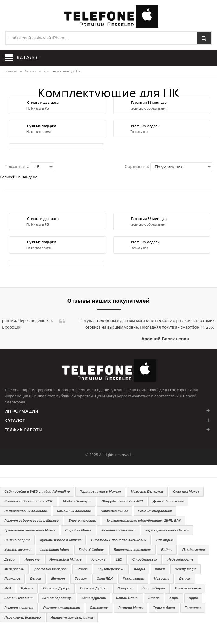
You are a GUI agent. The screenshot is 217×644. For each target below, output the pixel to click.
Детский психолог (168, 501)
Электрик (165, 540)
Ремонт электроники (62, 608)
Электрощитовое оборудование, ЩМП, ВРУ (144, 521)
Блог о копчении (82, 521)
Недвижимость (180, 559)
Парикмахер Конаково (22, 617)
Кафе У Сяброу (91, 550)
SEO (119, 559)
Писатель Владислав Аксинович (119, 540)
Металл (58, 578)
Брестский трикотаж (132, 550)
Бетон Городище (57, 598)
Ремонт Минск (131, 608)
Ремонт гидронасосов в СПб (29, 501)
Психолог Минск (114, 511)
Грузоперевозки (111, 569)
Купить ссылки (17, 550)
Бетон (36, 578)
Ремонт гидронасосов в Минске (31, 521)
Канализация (133, 578)
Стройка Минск (78, 530)
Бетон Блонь (127, 598)
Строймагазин (145, 559)
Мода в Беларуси (77, 501)
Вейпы (167, 550)
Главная (11, 71)
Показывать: (17, 167)
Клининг (98, 559)
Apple (174, 598)
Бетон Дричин (94, 598)
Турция (81, 578)
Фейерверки (14, 569)
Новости (32, 559)
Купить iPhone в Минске (61, 540)
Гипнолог (192, 608)
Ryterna (27, 588)
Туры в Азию (164, 608)
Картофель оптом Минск (167, 530)
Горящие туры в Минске (100, 491)
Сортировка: (137, 167)
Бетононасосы (188, 588)
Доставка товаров (50, 569)
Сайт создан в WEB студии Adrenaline (37, 491)
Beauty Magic (186, 569)
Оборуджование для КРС (122, 501)
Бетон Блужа (154, 588)
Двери (9, 559)
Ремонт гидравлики (155, 511)
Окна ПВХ (105, 578)
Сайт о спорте (17, 540)
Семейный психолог (74, 511)
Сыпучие (125, 588)
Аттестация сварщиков (72, 617)
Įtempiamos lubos (55, 550)
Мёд (8, 588)
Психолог (12, 578)
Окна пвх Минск (186, 491)
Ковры (140, 569)
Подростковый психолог (25, 511)
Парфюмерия (194, 550)
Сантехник (99, 608)
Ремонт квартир (19, 608)
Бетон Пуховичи (18, 598)
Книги (160, 569)
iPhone (82, 569)
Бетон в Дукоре (57, 588)
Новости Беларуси (147, 491)
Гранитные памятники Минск (30, 530)
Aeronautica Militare (66, 559)
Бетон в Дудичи (94, 588)
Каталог (30, 71)
